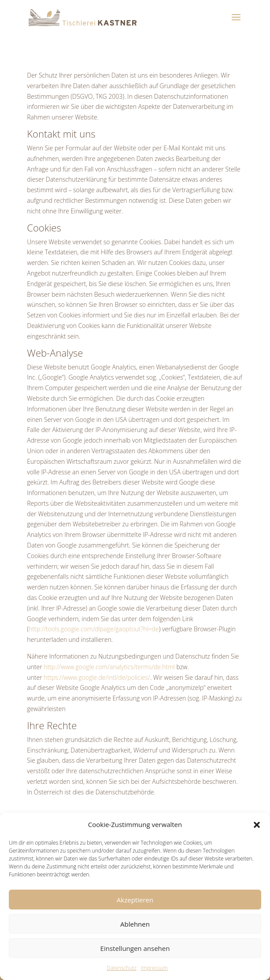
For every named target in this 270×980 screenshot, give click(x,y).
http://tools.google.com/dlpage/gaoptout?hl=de (94, 629)
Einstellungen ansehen (135, 948)
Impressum (154, 968)
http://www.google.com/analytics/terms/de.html (109, 667)
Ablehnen (135, 924)
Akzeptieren (135, 900)
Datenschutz (122, 968)
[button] (257, 825)
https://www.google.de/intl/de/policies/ (97, 677)
